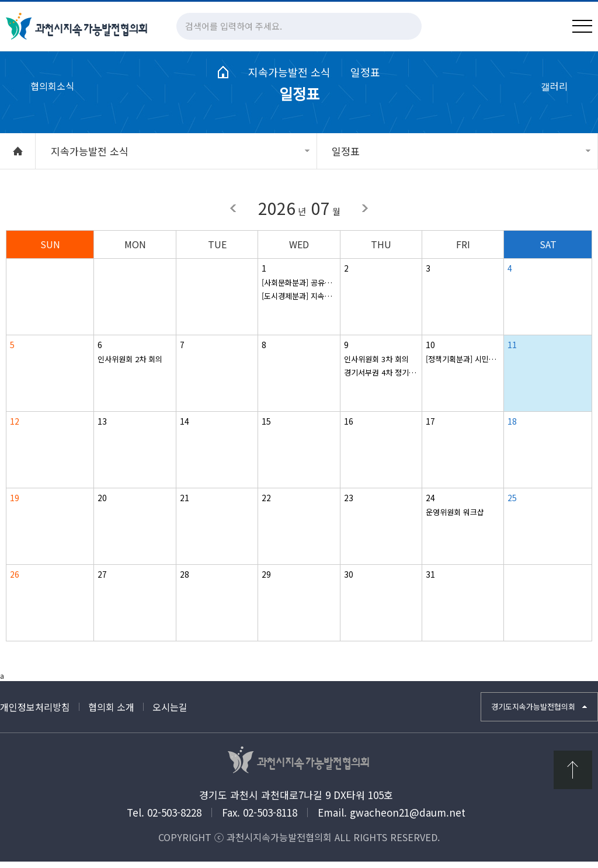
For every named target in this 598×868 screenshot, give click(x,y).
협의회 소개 (111, 714)
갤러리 (554, 101)
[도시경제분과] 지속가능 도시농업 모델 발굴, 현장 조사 (299, 302)
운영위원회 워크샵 (455, 518)
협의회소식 (52, 101)
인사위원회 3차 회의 (376, 365)
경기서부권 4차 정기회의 (381, 379)
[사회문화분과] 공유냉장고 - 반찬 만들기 (299, 289)
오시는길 (170, 714)
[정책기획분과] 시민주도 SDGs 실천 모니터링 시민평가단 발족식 (463, 365)
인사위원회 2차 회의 (130, 365)
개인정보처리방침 (35, 714)
